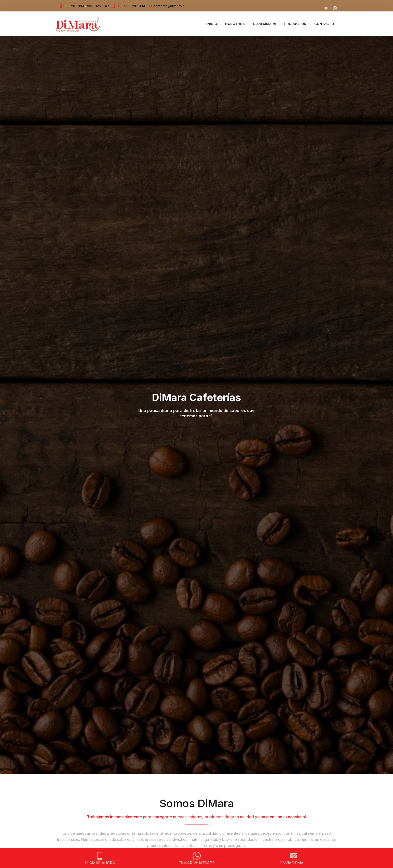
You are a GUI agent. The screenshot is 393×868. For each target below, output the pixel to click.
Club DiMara (265, 24)
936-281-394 (74, 6)
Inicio (212, 24)
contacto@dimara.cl (169, 6)
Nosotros (235, 24)
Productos (295, 24)
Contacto (324, 24)
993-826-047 (98, 6)
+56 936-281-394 (131, 6)
